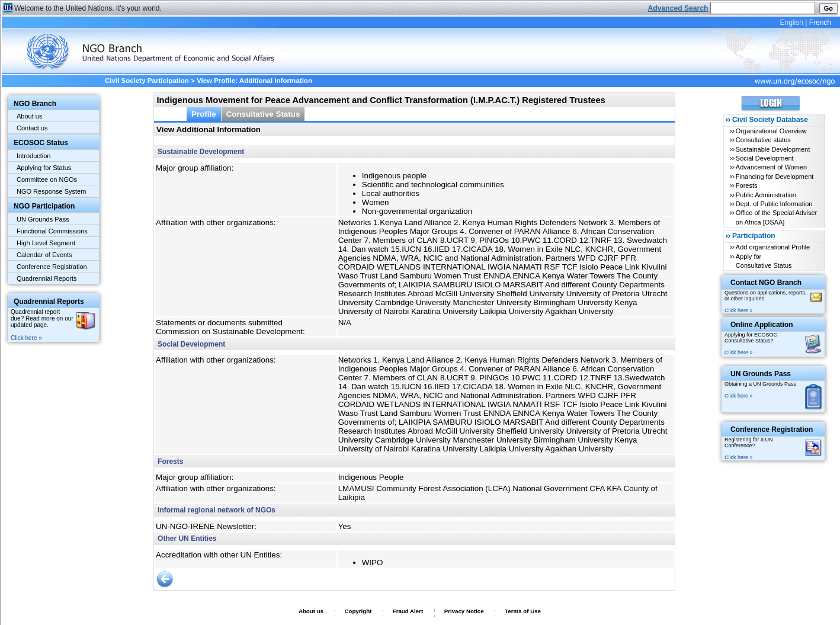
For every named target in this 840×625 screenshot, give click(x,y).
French (820, 23)
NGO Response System (51, 191)
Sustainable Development (773, 149)
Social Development (765, 158)
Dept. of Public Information (774, 204)
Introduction (33, 156)
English (791, 23)
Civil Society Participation (147, 81)
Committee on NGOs (47, 180)
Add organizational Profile (773, 247)
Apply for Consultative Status (764, 261)
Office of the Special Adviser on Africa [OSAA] (776, 217)
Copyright (358, 611)
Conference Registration (52, 267)
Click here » (26, 338)
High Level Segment (46, 243)
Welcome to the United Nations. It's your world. (88, 8)
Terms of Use (523, 611)
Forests (747, 185)
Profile (204, 114)
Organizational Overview (771, 131)
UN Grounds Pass (43, 219)
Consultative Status (263, 114)
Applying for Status (44, 168)
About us (29, 116)
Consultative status (763, 140)
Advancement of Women (771, 167)
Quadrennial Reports (47, 278)
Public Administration (766, 195)
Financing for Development (775, 177)
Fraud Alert (408, 611)
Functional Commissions (52, 231)
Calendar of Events (44, 255)
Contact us (32, 128)
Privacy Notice (464, 611)
